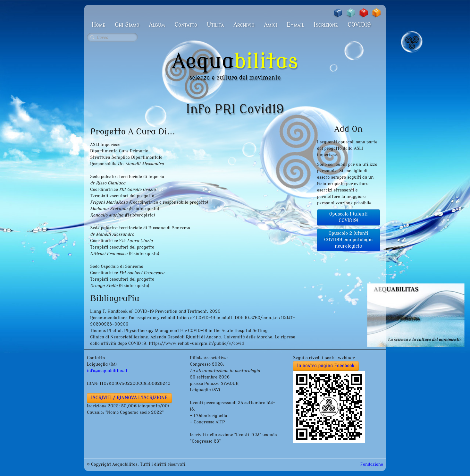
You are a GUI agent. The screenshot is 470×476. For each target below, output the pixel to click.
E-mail (295, 25)
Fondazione (372, 464)
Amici (270, 25)
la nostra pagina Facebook (326, 366)
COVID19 (359, 25)
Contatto (186, 25)
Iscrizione (326, 25)
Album (157, 25)
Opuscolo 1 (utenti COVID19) (348, 217)
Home (98, 25)
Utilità (215, 25)
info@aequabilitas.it (107, 371)
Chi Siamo (127, 25)
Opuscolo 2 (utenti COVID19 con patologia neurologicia (348, 240)
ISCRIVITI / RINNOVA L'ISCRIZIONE (129, 398)
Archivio (244, 25)
